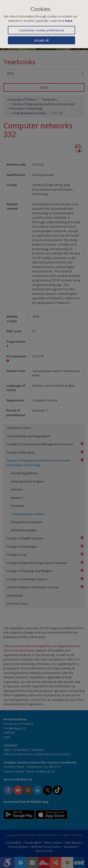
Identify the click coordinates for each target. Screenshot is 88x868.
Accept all (41, 40)
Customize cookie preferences (42, 30)
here (69, 21)
